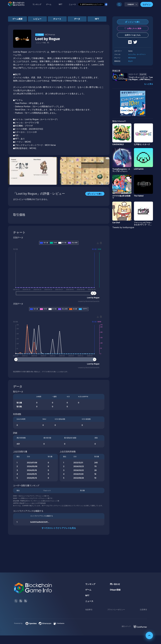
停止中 (130, 61)
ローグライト (141, 54)
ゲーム (49, 4)
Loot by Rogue (48, 39)
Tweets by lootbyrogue (123, 227)
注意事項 (143, 609)
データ (77, 19)
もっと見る (149, 84)
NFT (61, 4)
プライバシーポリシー (116, 609)
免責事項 (89, 609)
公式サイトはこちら (133, 35)
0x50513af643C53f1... (40, 522)
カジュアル (132, 54)
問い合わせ (115, 584)
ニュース (89, 601)
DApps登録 (115, 590)
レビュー (37, 19)
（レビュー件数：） (43, 43)
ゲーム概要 (17, 19)
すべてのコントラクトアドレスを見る (59, 528)
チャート (57, 19)
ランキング (37, 4)
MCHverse (132, 58)
